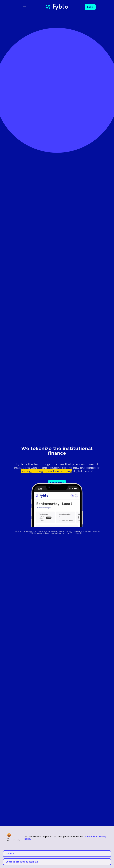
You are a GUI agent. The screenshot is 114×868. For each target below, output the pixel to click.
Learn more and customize (22, 862)
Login (90, 7)
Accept (10, 854)
